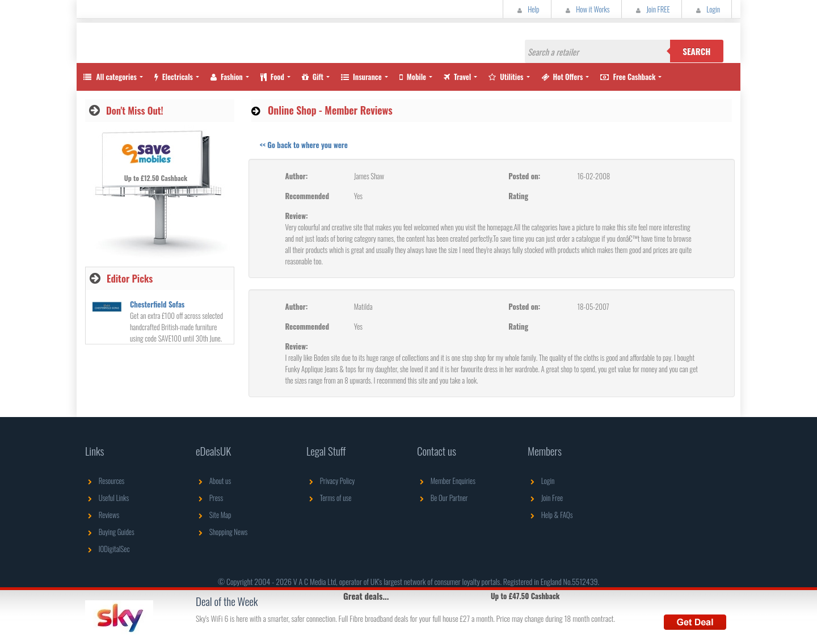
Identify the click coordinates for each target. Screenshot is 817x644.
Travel (457, 77)
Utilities (506, 77)
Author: (297, 176)
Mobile (413, 77)
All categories (110, 77)
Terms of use (329, 498)
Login (707, 9)
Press (209, 498)
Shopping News (222, 532)
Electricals (174, 77)
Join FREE (652, 9)
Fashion (227, 77)
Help (527, 9)
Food (272, 77)
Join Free (545, 498)
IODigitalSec (108, 549)
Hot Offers (562, 77)
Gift (313, 77)
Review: (297, 216)
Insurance (361, 77)
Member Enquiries (446, 481)
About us (213, 481)
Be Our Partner (442, 498)
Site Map (214, 515)
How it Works (586, 9)
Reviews (102, 515)
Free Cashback (628, 77)
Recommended (307, 196)
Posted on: (524, 176)
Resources (105, 481)
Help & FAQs (550, 515)
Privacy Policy (330, 481)
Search (696, 51)
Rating (518, 196)
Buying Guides (110, 532)
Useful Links (107, 498)
